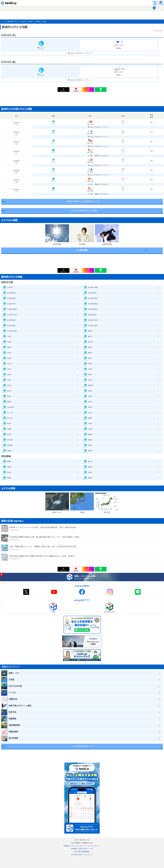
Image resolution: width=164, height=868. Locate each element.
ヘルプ (91, 849)
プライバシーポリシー (79, 846)
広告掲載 (74, 849)
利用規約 (67, 846)
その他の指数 (82, 250)
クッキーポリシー (94, 846)
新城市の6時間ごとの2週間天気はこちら (84, 201)
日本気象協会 (85, 852)
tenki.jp (9, 3)
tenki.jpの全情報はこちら (84, 746)
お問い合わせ (83, 849)
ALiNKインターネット (85, 855)
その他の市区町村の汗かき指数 (84, 211)
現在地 (154, 10)
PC (88, 840)
